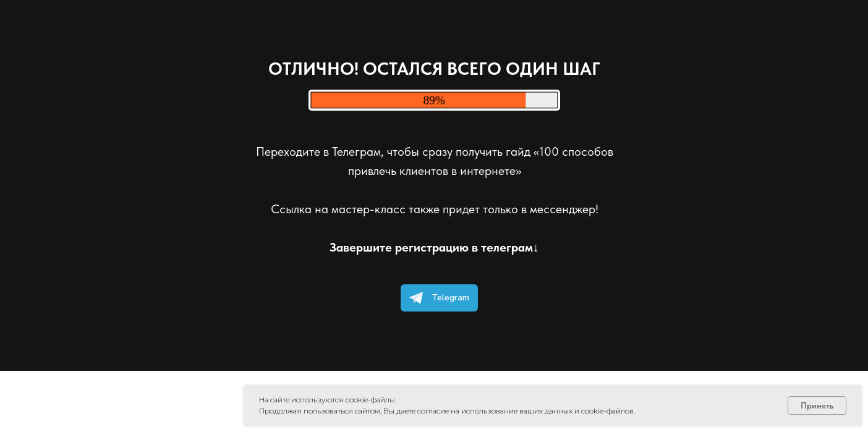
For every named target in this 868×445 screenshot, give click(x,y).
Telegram (436, 298)
